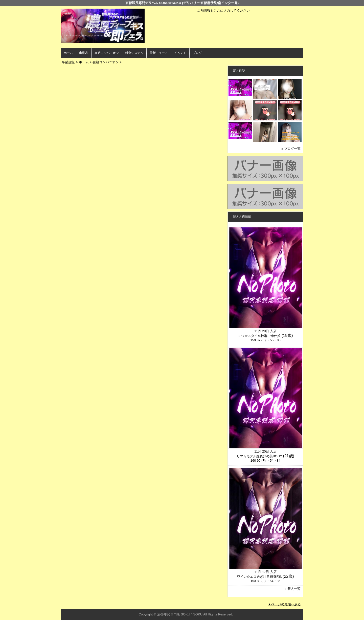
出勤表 (84, 53)
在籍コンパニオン (107, 53)
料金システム (134, 53)
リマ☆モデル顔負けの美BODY (259, 456)
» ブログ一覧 (291, 149)
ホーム (68, 53)
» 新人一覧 (293, 589)
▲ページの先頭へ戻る (284, 604)
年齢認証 (69, 62)
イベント (180, 53)
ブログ (197, 53)
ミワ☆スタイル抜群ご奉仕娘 (259, 336)
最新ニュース (159, 53)
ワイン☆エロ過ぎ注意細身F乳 (259, 577)
